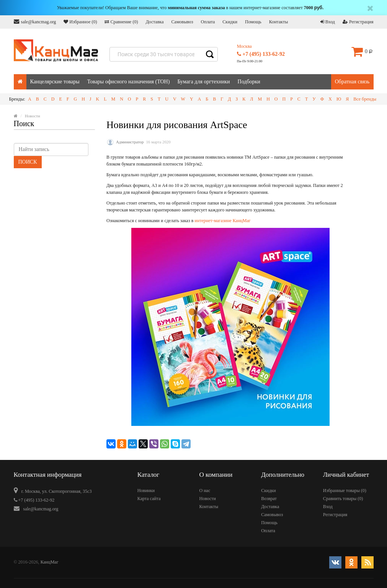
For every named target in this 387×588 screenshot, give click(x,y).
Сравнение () (121, 22)
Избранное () (80, 22)
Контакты (279, 22)
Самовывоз (182, 22)
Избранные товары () (345, 491)
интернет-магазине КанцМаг (222, 221)
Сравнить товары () (343, 499)
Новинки (146, 491)
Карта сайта (149, 499)
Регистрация (358, 22)
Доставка (154, 22)
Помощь (253, 22)
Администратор (130, 142)
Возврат (269, 499)
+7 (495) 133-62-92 (261, 54)
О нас (205, 491)
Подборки (249, 82)
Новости (207, 499)
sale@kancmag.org (35, 22)
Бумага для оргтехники (203, 82)
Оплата (208, 22)
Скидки (230, 22)
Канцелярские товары (55, 82)
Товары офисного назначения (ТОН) (129, 82)
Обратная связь (352, 82)
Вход (328, 22)
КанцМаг (50, 562)
